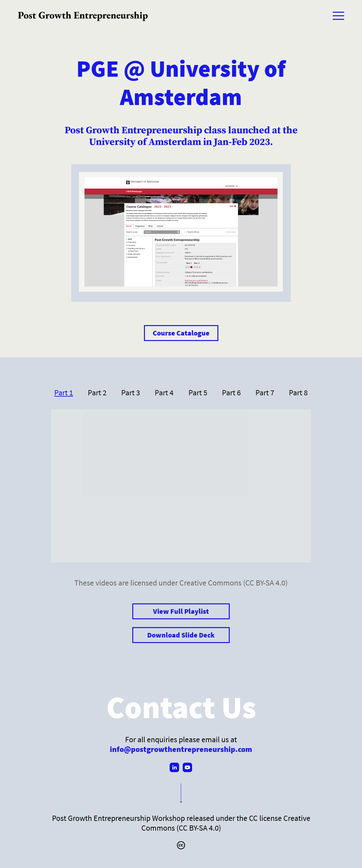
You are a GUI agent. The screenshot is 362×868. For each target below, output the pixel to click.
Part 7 (265, 393)
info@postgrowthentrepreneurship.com (181, 749)
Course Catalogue (181, 333)
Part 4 (164, 393)
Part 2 (97, 393)
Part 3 (131, 393)
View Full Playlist (181, 611)
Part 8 (298, 393)
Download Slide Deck (181, 635)
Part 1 (64, 393)
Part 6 (231, 393)
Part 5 (198, 393)
